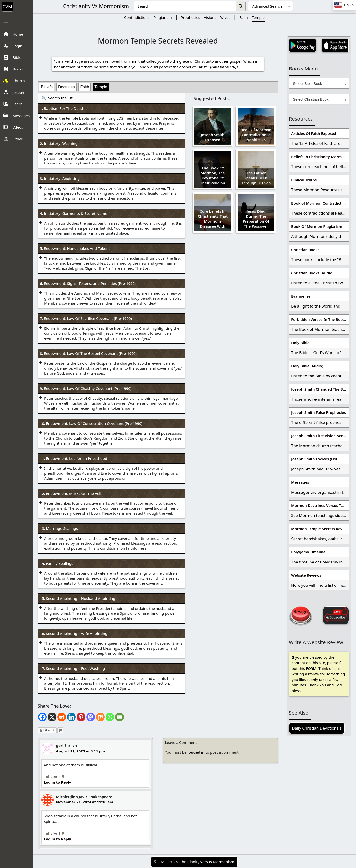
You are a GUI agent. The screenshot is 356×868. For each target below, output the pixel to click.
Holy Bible (300, 343)
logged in (196, 752)
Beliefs (47, 87)
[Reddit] (62, 717)
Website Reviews (306, 575)
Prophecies (190, 17)
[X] (52, 717)
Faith (244, 17)
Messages (300, 482)
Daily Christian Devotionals (317, 728)
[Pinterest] (81, 717)
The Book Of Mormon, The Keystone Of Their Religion (213, 175)
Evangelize (301, 296)
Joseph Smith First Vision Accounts (320, 436)
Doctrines (67, 87)
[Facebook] (42, 717)
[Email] (120, 717)
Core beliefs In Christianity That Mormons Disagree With (213, 219)
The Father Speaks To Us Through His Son (256, 178)
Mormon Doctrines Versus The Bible (320, 505)
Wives (225, 17)
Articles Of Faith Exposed (314, 133)
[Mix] (100, 717)
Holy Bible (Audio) (307, 366)
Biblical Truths (304, 180)
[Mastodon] (91, 717)
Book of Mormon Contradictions (320, 203)
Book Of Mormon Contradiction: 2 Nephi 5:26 (256, 135)
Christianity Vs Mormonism (96, 6)
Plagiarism (163, 17)
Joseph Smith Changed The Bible (320, 389)
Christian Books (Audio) (312, 273)
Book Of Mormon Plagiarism (317, 226)
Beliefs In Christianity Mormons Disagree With (320, 157)
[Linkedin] (71, 717)
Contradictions (137, 17)
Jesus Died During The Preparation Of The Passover (256, 219)
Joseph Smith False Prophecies (319, 412)
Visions (210, 17)
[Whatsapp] (110, 717)
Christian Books (305, 250)
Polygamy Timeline (308, 552)
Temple (258, 17)
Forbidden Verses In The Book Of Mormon (320, 319)
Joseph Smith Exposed (213, 137)
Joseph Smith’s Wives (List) (315, 459)
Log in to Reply (58, 782)
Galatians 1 (222, 67)
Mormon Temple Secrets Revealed (320, 529)
